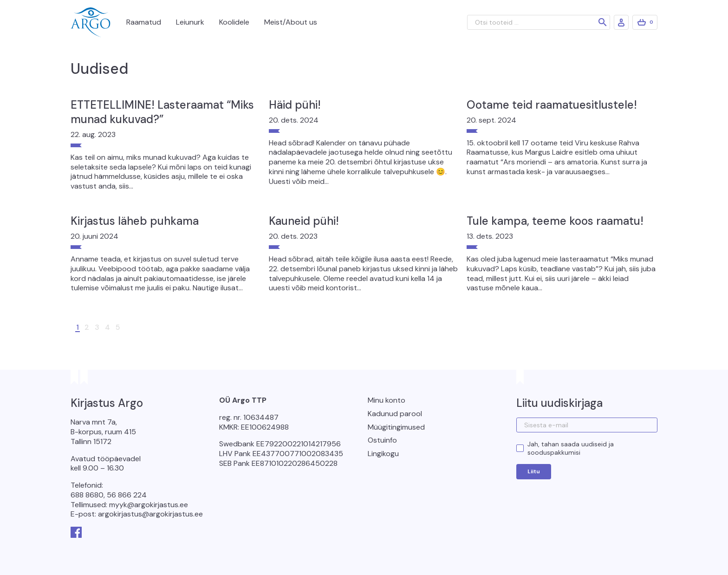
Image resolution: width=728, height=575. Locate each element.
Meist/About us (291, 22)
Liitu (534, 471)
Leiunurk (190, 22)
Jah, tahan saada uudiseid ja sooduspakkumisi (571, 448)
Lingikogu (383, 454)
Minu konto (387, 400)
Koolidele (234, 22)
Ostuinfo (382, 440)
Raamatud (144, 22)
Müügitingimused (396, 427)
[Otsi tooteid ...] (539, 22)
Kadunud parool (395, 414)
